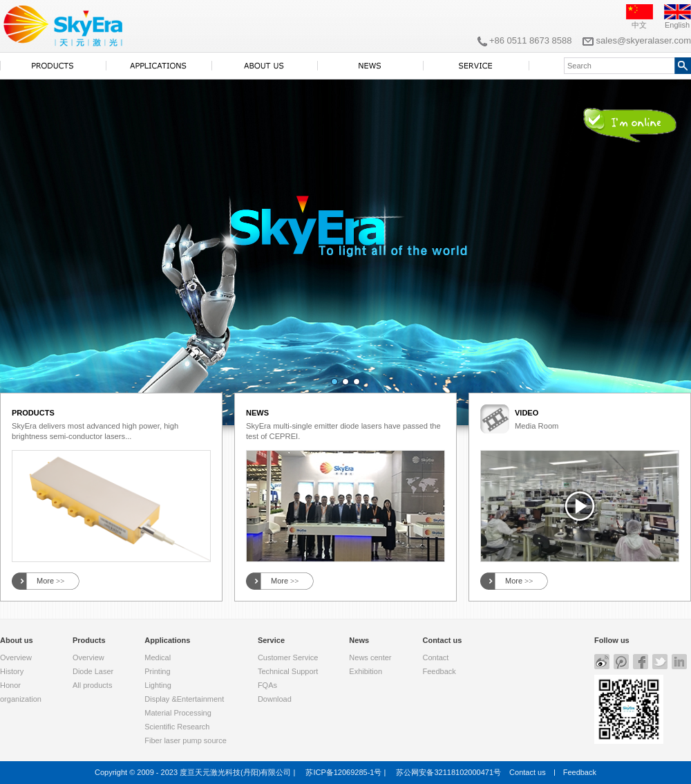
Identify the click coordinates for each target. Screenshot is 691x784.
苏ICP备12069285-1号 (343, 772)
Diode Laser (93, 671)
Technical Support (288, 671)
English (677, 25)
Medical (158, 657)
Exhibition (366, 671)
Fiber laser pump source (186, 740)
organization (21, 699)
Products (89, 640)
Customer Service (288, 657)
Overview (16, 657)
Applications (167, 640)
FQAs (267, 685)
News (359, 640)
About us (17, 640)
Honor (10, 685)
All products (92, 685)
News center (370, 657)
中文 (639, 25)
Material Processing (178, 713)
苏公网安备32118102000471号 (448, 772)
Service (271, 640)
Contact (435, 657)
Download (275, 699)
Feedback (439, 671)
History (12, 671)
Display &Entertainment (184, 699)
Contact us (442, 640)
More (50, 581)
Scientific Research (177, 727)
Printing (157, 671)
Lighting (158, 685)
